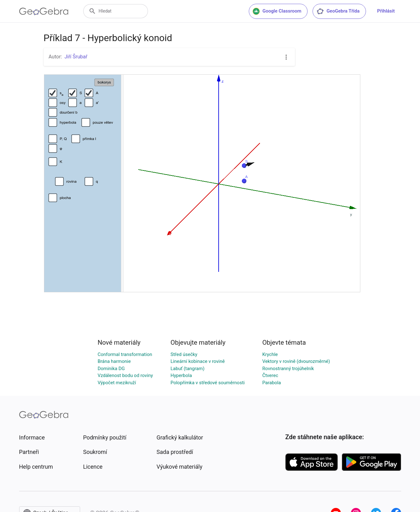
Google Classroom (277, 11)
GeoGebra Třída (338, 11)
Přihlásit (386, 11)
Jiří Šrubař (76, 57)
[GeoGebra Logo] (44, 11)
